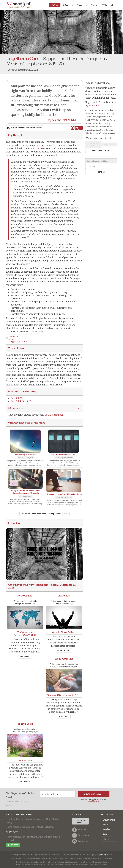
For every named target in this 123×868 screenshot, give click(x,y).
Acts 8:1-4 (16, 401)
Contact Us (80, 841)
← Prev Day (93, 144)
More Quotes (64, 651)
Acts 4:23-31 (13, 337)
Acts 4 (36, 148)
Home (106, 839)
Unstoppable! (25, 596)
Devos (55, 5)
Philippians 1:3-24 (16, 342)
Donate (13, 845)
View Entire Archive (101, 151)
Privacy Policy (93, 802)
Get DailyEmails (80, 821)
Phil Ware (94, 106)
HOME (104, 5)
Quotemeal (64, 596)
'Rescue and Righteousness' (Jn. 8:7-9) (64, 695)
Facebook (79, 830)
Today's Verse (25, 724)
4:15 (25, 342)
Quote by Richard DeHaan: (64, 632)
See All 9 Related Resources (45, 514)
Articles (77, 5)
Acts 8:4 (11, 339)
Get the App (80, 835)
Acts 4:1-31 (16, 398)
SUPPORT (12, 832)
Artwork (92, 5)
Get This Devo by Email (24, 128)
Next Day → (109, 144)
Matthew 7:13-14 (25, 760)
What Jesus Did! (64, 659)
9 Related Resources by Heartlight (27, 423)
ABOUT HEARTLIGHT (20, 814)
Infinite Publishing (45, 827)
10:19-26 (27, 401)
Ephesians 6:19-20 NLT (62, 120)
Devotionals (109, 820)
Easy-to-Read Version (62, 858)
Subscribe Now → (94, 794)
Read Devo (25, 657)
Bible (65, 5)
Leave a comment (54, 415)
